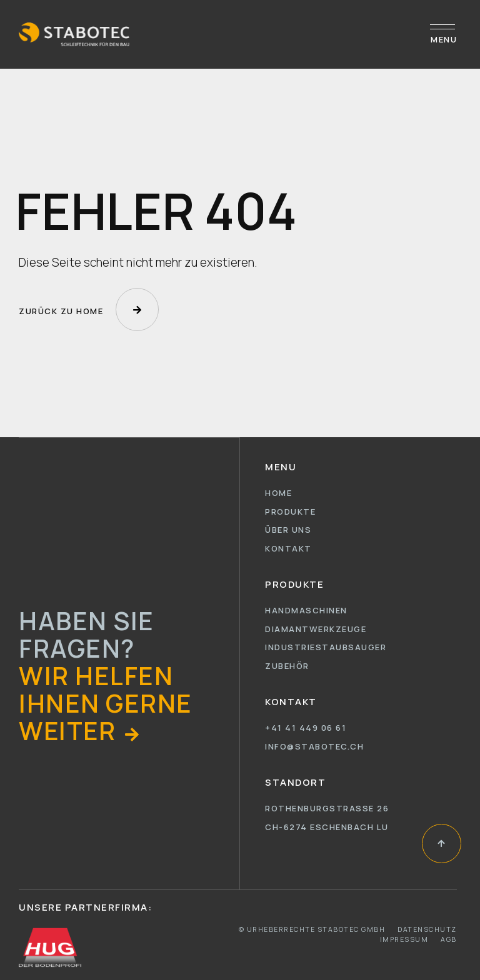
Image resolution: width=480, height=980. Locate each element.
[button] (80, 730)
